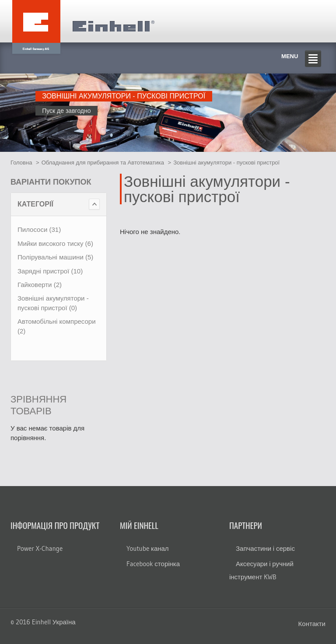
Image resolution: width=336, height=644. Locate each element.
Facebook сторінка (153, 564)
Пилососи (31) (39, 229)
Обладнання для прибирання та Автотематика (103, 163)
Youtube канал (148, 548)
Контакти (312, 624)
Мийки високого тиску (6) (55, 243)
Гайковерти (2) (40, 285)
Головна (21, 163)
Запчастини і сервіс (265, 548)
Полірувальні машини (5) (55, 257)
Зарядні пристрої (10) (50, 271)
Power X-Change (40, 548)
